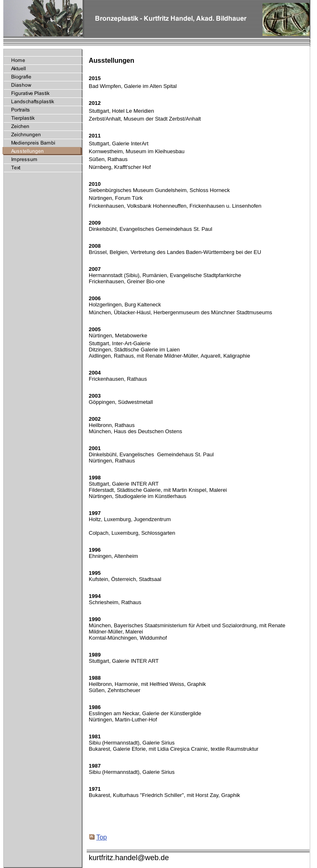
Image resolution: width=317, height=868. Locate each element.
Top (98, 837)
